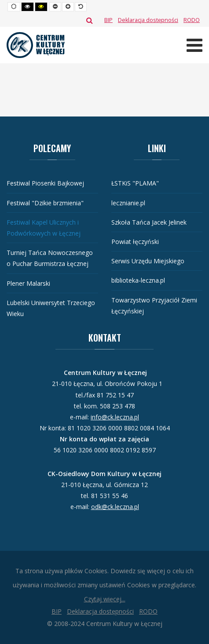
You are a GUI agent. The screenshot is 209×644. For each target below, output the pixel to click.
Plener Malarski (28, 283)
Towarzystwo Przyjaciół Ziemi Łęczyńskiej (154, 306)
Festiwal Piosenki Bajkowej (45, 183)
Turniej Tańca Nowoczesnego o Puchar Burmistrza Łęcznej (50, 258)
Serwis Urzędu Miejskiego (148, 261)
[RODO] (192, 20)
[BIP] (108, 20)
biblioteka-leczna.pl (138, 280)
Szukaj (90, 20)
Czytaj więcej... (105, 599)
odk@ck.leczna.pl (115, 507)
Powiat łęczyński (135, 242)
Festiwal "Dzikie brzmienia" (45, 203)
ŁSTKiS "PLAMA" (135, 183)
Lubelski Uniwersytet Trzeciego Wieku (51, 308)
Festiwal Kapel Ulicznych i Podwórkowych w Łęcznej (44, 228)
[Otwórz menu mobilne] (194, 45)
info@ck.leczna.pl (115, 417)
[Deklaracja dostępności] (148, 20)
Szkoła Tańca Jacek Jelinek (149, 222)
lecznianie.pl (128, 203)
